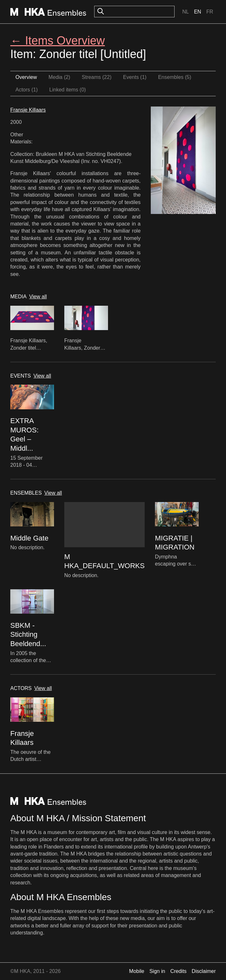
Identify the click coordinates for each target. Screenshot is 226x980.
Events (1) (135, 77)
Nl (185, 12)
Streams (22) (96, 77)
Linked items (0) (68, 90)
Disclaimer (204, 971)
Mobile (137, 971)
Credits (179, 971)
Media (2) (59, 77)
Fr (210, 12)
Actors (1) (27, 90)
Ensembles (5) (175, 77)
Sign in (157, 971)
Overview (26, 77)
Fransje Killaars (28, 110)
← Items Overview (58, 41)
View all (38, 297)
